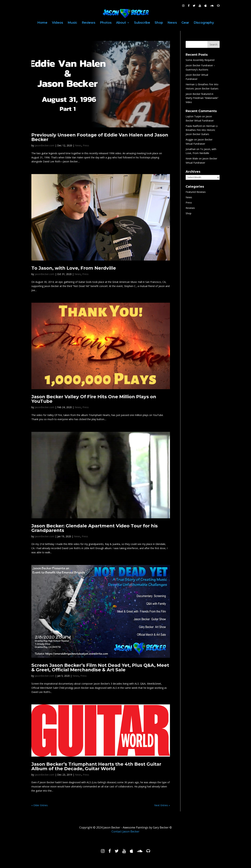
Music (72, 23)
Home (42, 23)
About (121, 23)
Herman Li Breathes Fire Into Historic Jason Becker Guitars (202, 130)
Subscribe (142, 23)
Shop (159, 23)
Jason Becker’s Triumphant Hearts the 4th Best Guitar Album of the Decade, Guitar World (96, 766)
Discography (204, 23)
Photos (106, 23)
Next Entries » (162, 805)
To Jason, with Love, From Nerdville (74, 268)
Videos (58, 23)
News (172, 23)
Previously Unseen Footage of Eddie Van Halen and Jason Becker (100, 137)
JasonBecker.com (45, 145)
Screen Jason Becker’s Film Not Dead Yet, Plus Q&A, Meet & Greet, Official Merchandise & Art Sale (100, 667)
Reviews (89, 23)
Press (86, 145)
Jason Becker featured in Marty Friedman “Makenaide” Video (202, 98)
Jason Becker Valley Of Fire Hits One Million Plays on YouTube (94, 399)
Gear (185, 23)
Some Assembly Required (200, 60)
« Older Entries (40, 805)
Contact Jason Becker (125, 831)
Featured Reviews (196, 192)
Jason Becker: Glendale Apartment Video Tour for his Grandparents (95, 528)
